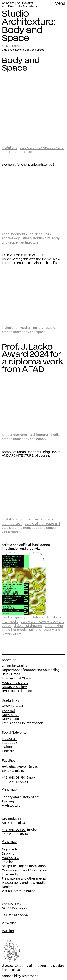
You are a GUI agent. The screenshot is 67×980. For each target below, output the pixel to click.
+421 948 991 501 (14, 830)
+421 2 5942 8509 (15, 915)
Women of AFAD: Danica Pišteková (28, 165)
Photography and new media (24, 883)
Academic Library (15, 683)
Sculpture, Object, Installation (24, 866)
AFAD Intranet (12, 706)
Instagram (10, 739)
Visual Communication (19, 891)
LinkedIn (8, 751)
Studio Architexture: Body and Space (23, 50)
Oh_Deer (36, 234)
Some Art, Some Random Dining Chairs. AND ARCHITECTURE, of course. (31, 454)
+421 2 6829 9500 (15, 834)
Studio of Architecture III (42, 524)
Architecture (23, 152)
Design (7, 887)
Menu (60, 4)
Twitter (7, 747)
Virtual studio (11, 532)
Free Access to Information (23, 723)
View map (9, 790)
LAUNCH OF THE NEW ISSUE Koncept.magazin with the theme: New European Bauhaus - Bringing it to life (31, 259)
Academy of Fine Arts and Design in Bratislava (20, 5)
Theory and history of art (20, 797)
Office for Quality (14, 666)
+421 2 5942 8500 (15, 782)
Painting (35, 630)
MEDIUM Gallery (14, 687)
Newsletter (10, 715)
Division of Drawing (28, 626)
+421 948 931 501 (14, 778)
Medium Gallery (32, 328)
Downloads (10, 719)
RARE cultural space (17, 691)
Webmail (8, 711)
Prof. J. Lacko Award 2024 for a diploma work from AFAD (32, 358)
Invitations (10, 148)
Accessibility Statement (20, 976)
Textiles (8, 862)
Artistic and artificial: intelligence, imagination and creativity (26, 547)
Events (16, 46)
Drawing (8, 854)
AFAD (5, 46)
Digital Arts (54, 617)
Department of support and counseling (31, 670)
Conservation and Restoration (24, 870)
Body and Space (21, 64)
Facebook (9, 743)
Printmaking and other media (24, 879)
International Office (16, 678)
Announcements (14, 234)
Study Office (11, 674)
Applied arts (11, 858)
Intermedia (10, 622)
